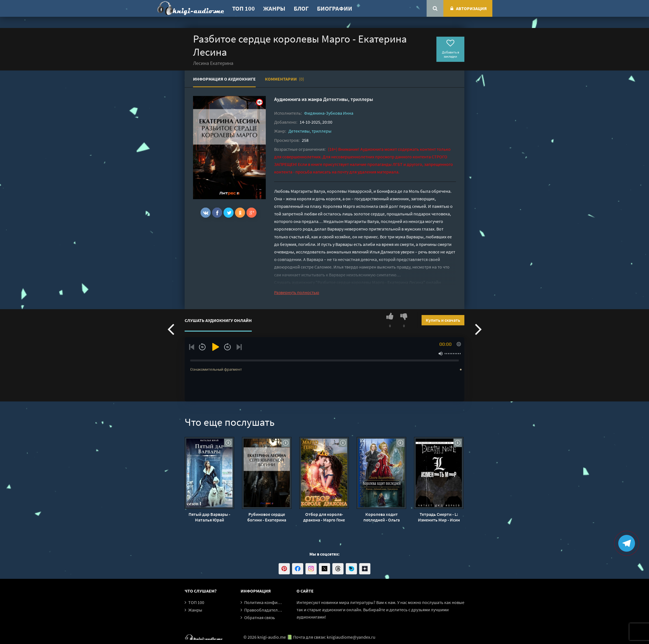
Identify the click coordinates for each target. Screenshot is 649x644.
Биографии (335, 8)
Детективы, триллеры (348, 99)
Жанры (274, 8)
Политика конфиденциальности (276, 602)
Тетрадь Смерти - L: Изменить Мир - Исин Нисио (439, 517)
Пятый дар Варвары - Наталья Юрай (209, 517)
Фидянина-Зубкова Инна (329, 113)
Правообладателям (264, 610)
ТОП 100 (244, 8)
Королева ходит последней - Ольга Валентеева (382, 517)
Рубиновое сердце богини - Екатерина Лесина (267, 517)
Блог (301, 8)
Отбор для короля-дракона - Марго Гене (324, 517)
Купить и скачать (443, 320)
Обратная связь (260, 617)
